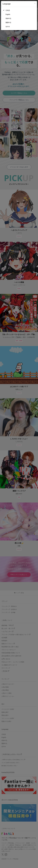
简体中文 (8, 18)
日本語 (8, 10)
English (8, 14)
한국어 (8, 27)
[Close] (35, 3)
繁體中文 (8, 23)
